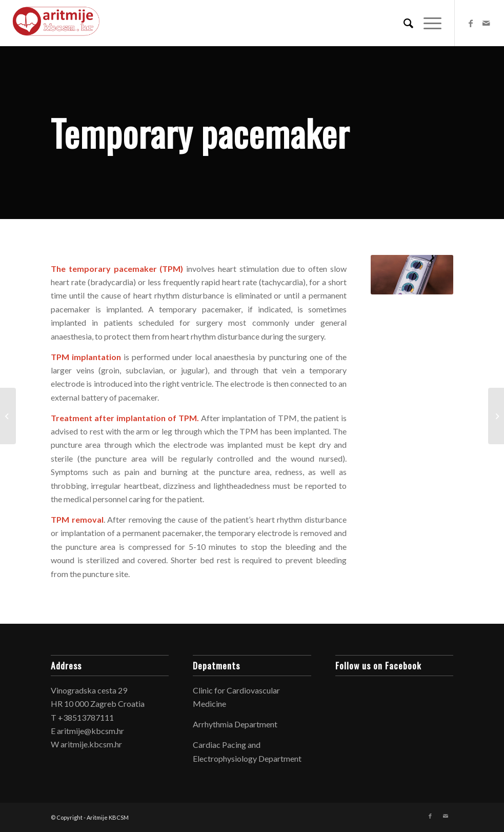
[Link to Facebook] (471, 23)
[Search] (403, 23)
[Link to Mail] (486, 23)
